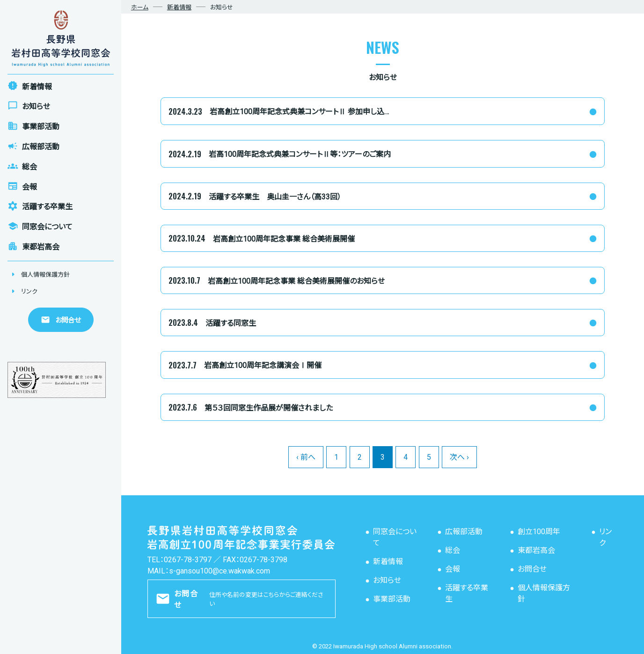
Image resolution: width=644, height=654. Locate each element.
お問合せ (532, 569)
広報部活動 (464, 532)
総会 (453, 550)
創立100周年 (539, 532)
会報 (453, 569)
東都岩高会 (536, 550)
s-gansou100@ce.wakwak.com (220, 571)
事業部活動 (392, 599)
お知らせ (387, 580)
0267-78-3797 (188, 560)
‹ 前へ (306, 457)
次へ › (459, 457)
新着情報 (388, 562)
